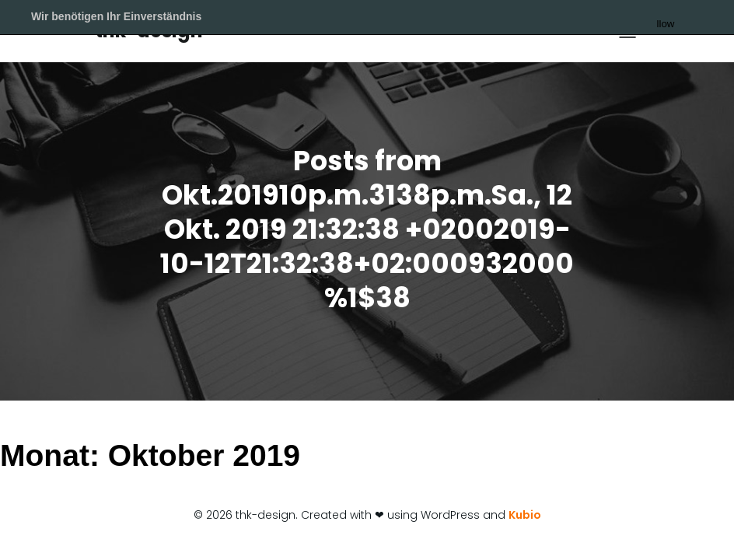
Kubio (525, 515)
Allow (692, 18)
